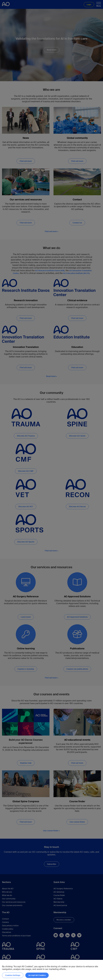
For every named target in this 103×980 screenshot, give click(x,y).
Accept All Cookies (37, 975)
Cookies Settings (13, 975)
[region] (51, 970)
